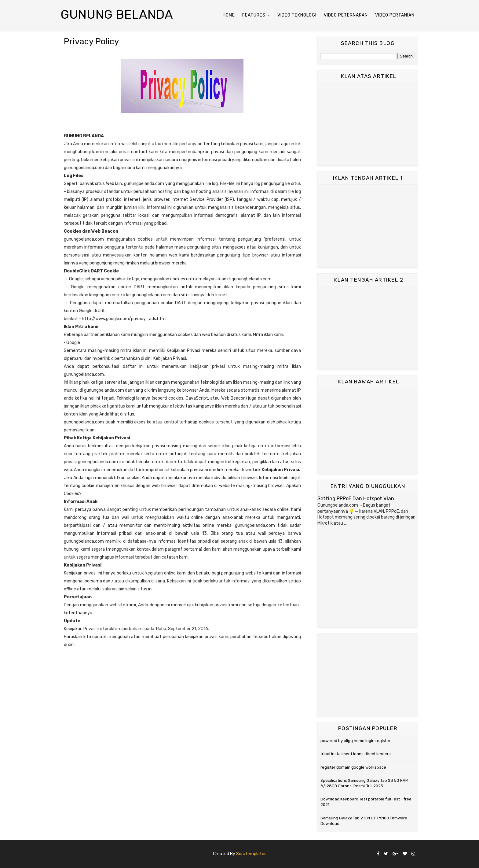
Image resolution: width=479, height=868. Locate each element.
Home (229, 15)
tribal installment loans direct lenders (356, 754)
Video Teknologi (297, 15)
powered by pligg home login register (355, 741)
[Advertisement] (368, 124)
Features (254, 15)
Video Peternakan (346, 15)
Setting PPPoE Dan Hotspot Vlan (356, 499)
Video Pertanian (395, 15)
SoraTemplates (251, 854)
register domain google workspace (353, 767)
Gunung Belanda (117, 15)
